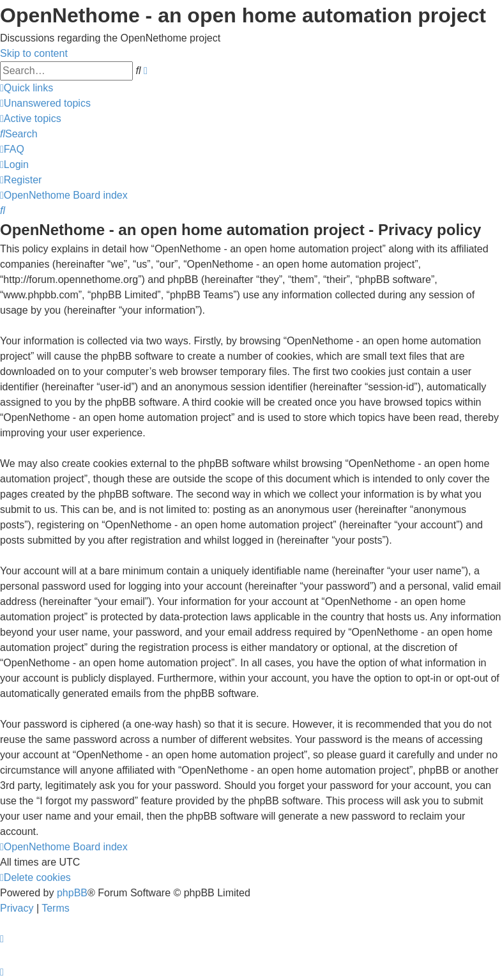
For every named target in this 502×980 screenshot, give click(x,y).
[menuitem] (45, 103)
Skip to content (34, 53)
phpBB (72, 893)
